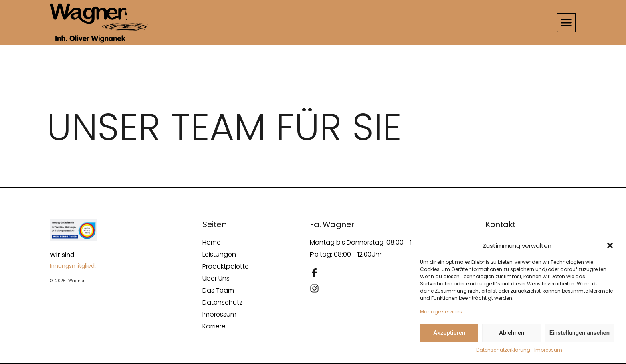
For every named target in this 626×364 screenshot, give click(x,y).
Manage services (441, 312)
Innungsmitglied (72, 266)
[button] (610, 245)
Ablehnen (512, 333)
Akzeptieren (449, 333)
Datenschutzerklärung (503, 350)
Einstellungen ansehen (579, 333)
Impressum (548, 350)
